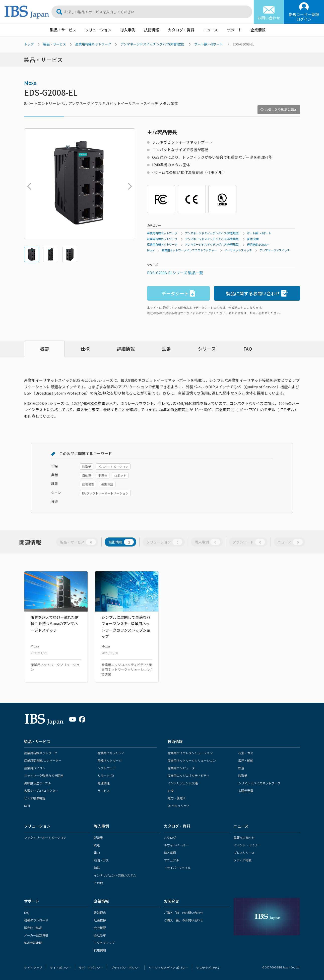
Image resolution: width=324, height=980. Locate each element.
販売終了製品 (33, 928)
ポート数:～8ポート (209, 44)
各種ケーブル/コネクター (41, 791)
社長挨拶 (100, 920)
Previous (28, 184)
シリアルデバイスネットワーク (259, 783)
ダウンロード (249, 542)
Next (129, 184)
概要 (44, 349)
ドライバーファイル (177, 868)
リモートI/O (106, 775)
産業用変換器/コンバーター (43, 760)
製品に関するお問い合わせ (257, 293)
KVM (27, 806)
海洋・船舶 (246, 760)
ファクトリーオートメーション (45, 837)
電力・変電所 (177, 798)
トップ (29, 44)
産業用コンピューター (183, 768)
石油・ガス (246, 753)
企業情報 (258, 30)
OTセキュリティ (179, 806)
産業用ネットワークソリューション (192, 760)
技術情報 (152, 30)
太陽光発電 (246, 791)
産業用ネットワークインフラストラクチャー (189, 250)
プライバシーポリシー (126, 968)
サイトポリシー (60, 968)
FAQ (248, 349)
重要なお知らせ (244, 837)
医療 (171, 791)
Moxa (30, 83)
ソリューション (98, 30)
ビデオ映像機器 (35, 798)
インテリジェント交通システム (115, 875)
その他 (98, 883)
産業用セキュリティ (111, 753)
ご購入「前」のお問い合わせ (183, 913)
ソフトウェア (107, 768)
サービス (104, 791)
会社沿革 (100, 935)
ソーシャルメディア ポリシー (168, 968)
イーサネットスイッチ (238, 250)
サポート (234, 30)
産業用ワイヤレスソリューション (190, 753)
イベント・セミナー (247, 845)
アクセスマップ (104, 943)
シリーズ (207, 349)
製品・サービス (63, 30)
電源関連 (104, 783)
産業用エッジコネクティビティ (188, 775)
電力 (97, 853)
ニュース (210, 30)
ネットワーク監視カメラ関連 (44, 775)
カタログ (170, 837)
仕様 (85, 349)
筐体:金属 (253, 239)
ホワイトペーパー (176, 845)
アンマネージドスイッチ (275, 250)
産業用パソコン (35, 768)
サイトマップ (33, 968)
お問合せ (171, 901)
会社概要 (100, 928)
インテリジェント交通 (183, 783)
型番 (166, 349)
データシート (178, 293)
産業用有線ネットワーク (93, 44)
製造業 (243, 775)
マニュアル (171, 860)
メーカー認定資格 (36, 935)
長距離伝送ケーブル (38, 783)
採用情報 (100, 950)
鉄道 (241, 768)
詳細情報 (126, 349)
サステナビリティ (208, 968)
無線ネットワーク (110, 760)
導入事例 (128, 30)
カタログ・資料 (181, 30)
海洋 (97, 868)
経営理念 (100, 913)
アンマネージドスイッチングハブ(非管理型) (152, 44)
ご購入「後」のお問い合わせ (183, 920)
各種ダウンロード (36, 920)
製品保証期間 (33, 943)
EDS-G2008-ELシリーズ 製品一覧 (175, 273)
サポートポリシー (91, 968)
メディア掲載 (243, 860)
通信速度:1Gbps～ (258, 244)
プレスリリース (244, 853)
